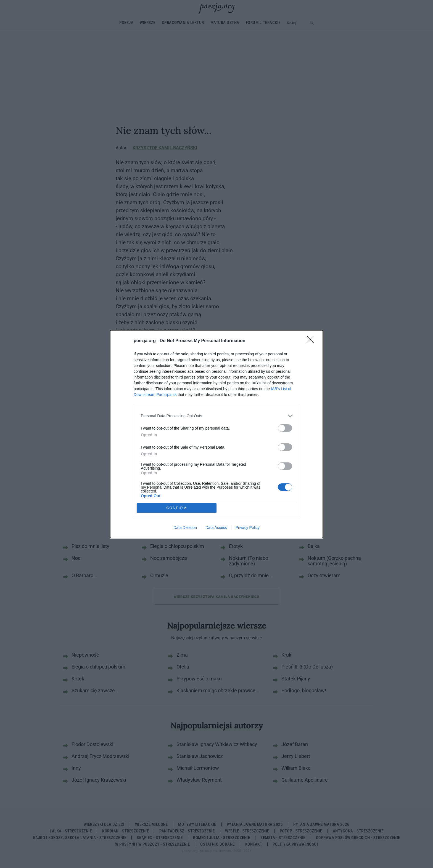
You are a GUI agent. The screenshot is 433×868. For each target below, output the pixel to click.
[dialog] (216, 434)
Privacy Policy (248, 528)
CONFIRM (177, 508)
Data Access (216, 528)
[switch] (285, 428)
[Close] (312, 341)
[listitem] (216, 416)
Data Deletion (185, 528)
